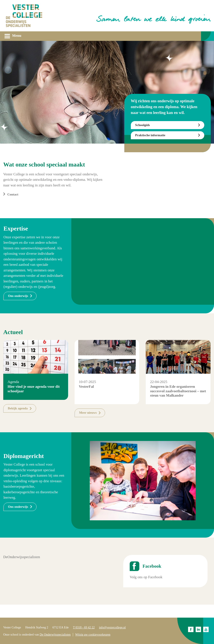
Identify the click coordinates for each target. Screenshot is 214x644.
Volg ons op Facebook (146, 577)
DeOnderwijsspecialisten (22, 557)
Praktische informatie (150, 135)
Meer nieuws (88, 413)
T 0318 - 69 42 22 (84, 627)
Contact (13, 194)
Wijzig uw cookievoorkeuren (93, 635)
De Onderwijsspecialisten (55, 635)
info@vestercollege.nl (112, 627)
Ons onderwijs (18, 296)
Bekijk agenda (18, 408)
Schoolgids (142, 125)
